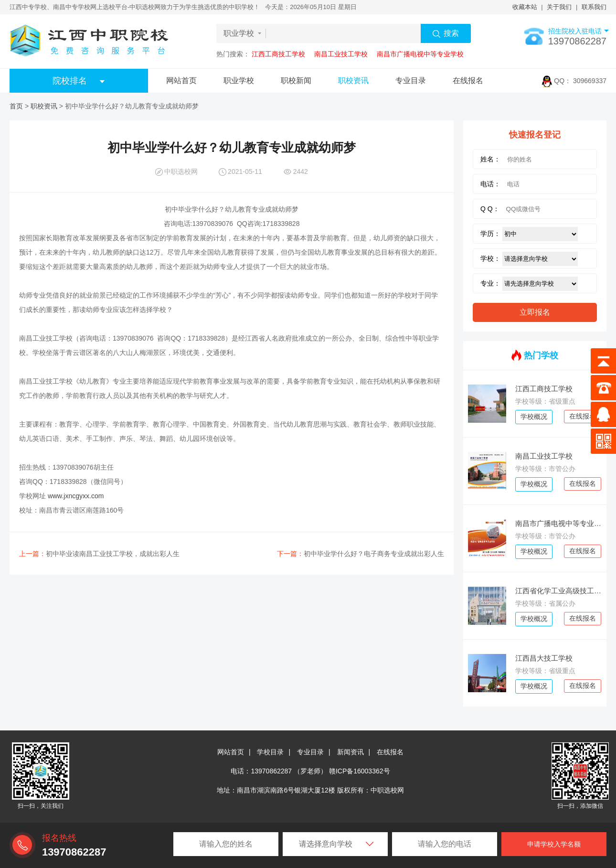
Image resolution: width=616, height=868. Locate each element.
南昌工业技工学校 (341, 54)
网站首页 (181, 80)
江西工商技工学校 (278, 54)
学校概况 (534, 417)
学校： (490, 258)
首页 (16, 106)
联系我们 (594, 7)
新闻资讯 (350, 752)
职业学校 (239, 80)
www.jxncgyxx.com (76, 496)
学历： (490, 234)
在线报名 (468, 80)
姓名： (490, 159)
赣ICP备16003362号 (360, 771)
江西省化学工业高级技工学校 (558, 591)
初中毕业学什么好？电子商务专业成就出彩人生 (361, 554)
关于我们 (559, 7)
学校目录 (270, 752)
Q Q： (490, 209)
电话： (490, 184)
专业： (490, 283)
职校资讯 (353, 80)
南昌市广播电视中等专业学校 (420, 54)
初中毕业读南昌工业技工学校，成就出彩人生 (99, 554)
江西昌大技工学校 (544, 658)
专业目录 (411, 80)
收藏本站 (525, 7)
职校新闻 (296, 80)
